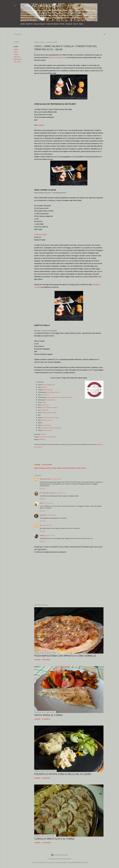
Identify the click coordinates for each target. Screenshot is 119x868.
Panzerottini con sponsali (46, 420)
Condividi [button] (16, 42)
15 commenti (46, 843)
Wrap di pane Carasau (47, 430)
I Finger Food (43, 434)
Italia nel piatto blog (38, 447)
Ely (41, 525)
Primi (62, 24)
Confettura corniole (40, 235)
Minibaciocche (44, 387)
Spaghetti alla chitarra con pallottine (49, 413)
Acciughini (44, 402)
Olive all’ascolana (45, 405)
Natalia (42, 535)
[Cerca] (104, 6)
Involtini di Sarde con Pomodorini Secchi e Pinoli (51, 428)
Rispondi (43, 489)
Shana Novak (66, 859)
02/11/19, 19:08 (56, 479)
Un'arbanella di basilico (48, 493)
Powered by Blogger (59, 855)
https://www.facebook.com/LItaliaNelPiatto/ (48, 437)
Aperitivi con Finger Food (57, 58)
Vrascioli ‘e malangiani (46, 425)
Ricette (29, 24)
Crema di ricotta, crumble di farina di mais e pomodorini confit (59, 397)
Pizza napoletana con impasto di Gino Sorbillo (65, 656)
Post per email (47, 465)
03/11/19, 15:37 (61, 493)
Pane (81, 24)
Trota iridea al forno (48, 715)
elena (42, 503)
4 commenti (46, 660)
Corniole (16, 54)
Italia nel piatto (18, 59)
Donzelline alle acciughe (50, 400)
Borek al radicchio (45, 395)
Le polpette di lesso (45, 410)
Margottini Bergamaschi (48, 390)
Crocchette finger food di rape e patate (51, 418)
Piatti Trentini (17, 62)
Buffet (15, 52)
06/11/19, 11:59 (50, 535)
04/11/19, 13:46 (47, 525)
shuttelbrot (41, 125)
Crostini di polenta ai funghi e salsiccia (49, 408)
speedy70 (43, 515)
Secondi (69, 24)
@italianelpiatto (42, 440)
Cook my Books (53, 24)
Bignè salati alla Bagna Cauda (49, 385)
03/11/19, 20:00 (49, 503)
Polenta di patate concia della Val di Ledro (63, 774)
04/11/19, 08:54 (52, 515)
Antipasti (16, 50)
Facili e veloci (39, 24)
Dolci (76, 24)
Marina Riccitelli (45, 479)
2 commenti (46, 719)
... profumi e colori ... (42, 6)
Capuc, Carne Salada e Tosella (53, 392)
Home (23, 24)
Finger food (17, 57)
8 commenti (46, 778)
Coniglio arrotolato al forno (54, 839)
